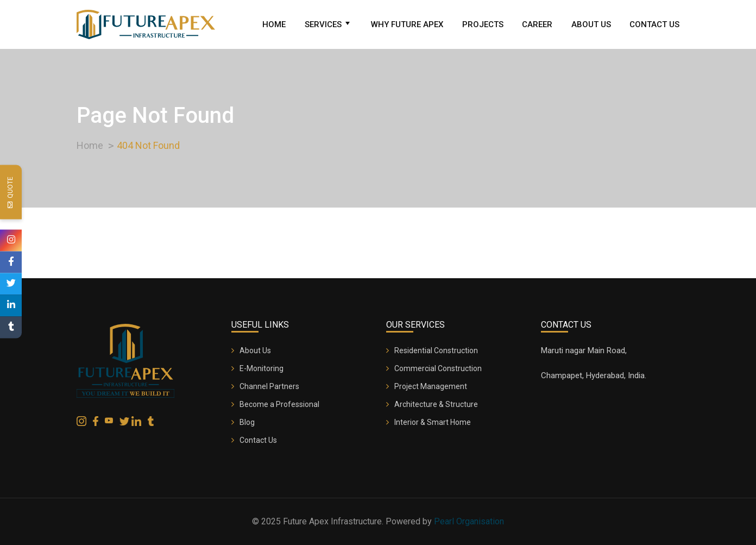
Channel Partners (269, 386)
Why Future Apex (407, 24)
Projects (483, 24)
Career (537, 24)
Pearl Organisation (469, 521)
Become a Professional (279, 404)
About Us (591, 24)
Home (274, 24)
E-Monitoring (262, 368)
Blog (247, 422)
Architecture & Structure (436, 404)
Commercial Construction (438, 368)
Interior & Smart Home (433, 422)
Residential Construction (436, 350)
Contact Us (654, 24)
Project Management (431, 386)
